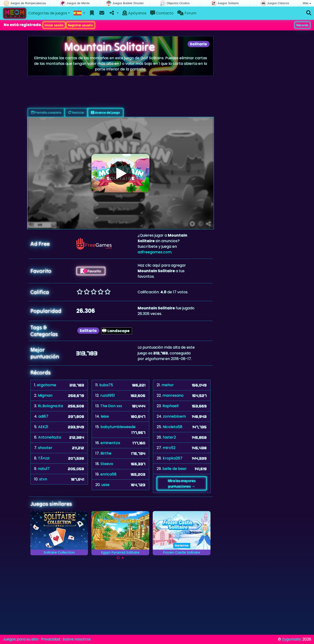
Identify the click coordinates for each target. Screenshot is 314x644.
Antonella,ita (50, 437)
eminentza (110, 443)
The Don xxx (111, 406)
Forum (187, 13)
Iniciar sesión (54, 25)
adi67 (43, 416)
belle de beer (175, 469)
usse (105, 485)
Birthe (106, 453)
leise (105, 416)
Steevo (107, 464)
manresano (173, 395)
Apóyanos (134, 13)
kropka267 (173, 458)
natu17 (44, 469)
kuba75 (106, 385)
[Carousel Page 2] (123, 558)
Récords (302, 25)
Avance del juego (105, 112)
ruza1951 (108, 395)
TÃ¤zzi (44, 458)
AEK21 (43, 427)
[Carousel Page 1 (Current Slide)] (118, 558)
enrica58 (108, 474)
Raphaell (170, 406)
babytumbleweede (118, 427)
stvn (43, 479)
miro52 (169, 448)
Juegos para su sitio (21, 639)
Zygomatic (292, 639)
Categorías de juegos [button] (48, 13)
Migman (45, 395)
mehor (168, 385)
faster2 (169, 437)
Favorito (91, 271)
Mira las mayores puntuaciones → (182, 483)
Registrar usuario (81, 25)
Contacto (162, 13)
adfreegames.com (155, 252)
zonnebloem (174, 416)
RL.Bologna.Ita (50, 406)
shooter (45, 448)
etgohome (47, 385)
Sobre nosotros (77, 639)
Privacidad (51, 639)
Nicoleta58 (173, 427)
